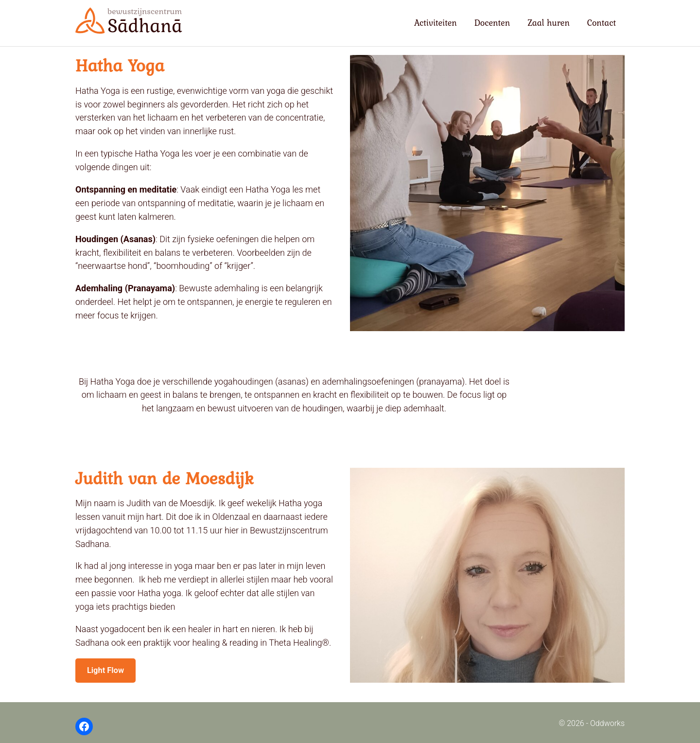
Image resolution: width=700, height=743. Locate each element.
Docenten (492, 23)
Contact (602, 23)
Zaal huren (549, 23)
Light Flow (108, 672)
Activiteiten (436, 23)
